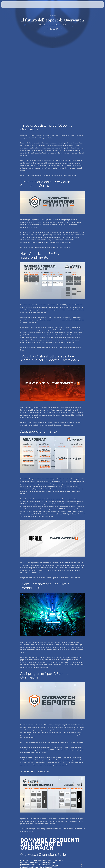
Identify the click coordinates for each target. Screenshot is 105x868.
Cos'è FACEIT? (26, 795)
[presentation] (7, 5)
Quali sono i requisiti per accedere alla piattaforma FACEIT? (43, 799)
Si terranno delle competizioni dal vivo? (35, 780)
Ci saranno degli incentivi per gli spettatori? (37, 783)
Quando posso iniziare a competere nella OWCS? (39, 782)
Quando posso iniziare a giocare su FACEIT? (38, 801)
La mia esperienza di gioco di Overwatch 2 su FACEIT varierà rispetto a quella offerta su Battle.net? (50, 805)
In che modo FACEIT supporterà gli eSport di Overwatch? (42, 797)
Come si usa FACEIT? (29, 802)
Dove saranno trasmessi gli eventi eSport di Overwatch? (42, 776)
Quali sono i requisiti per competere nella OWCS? (39, 778)
